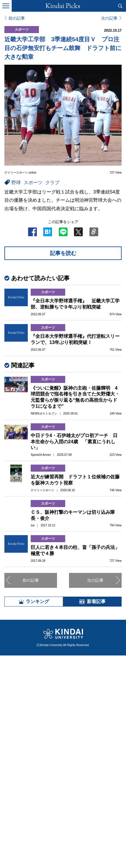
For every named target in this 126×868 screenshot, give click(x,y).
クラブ (52, 183)
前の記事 (17, 18)
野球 (16, 183)
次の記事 (109, 18)
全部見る (63, 813)
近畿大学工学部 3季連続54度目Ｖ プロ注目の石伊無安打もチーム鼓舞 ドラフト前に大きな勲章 (63, 48)
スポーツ (33, 183)
